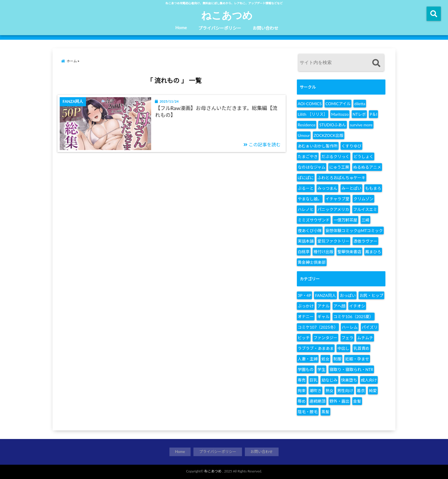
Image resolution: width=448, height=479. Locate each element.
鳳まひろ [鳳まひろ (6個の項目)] (373, 252)
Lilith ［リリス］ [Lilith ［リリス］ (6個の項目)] (313, 114)
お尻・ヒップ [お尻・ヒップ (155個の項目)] (371, 295)
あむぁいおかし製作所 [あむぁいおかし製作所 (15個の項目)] (318, 146)
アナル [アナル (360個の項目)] (323, 306)
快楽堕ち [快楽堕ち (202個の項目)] (349, 380)
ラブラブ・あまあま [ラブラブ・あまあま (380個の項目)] (316, 348)
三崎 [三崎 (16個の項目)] (365, 220)
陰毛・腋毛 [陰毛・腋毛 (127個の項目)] (308, 412)
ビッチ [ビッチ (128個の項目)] (304, 338)
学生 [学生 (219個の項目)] (321, 369)
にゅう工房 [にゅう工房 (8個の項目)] (339, 167)
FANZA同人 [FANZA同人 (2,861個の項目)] (325, 295)
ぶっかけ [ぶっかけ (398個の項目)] (306, 306)
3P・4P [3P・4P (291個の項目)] (304, 295)
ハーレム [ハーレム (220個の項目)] (350, 327)
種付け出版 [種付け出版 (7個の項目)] (323, 252)
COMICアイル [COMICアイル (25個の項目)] (338, 104)
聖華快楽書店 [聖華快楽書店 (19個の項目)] (349, 252)
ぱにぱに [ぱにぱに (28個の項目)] (306, 178)
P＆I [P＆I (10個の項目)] (373, 114)
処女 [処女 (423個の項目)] (325, 359)
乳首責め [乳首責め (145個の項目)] (361, 348)
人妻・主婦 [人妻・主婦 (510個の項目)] (308, 359)
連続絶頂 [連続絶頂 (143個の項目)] (317, 401)
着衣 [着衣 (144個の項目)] (361, 391)
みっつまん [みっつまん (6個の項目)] (327, 188)
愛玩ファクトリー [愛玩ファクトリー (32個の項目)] (333, 241)
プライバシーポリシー (220, 28)
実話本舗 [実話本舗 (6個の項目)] (306, 241)
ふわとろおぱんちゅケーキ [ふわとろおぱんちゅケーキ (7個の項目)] (341, 178)
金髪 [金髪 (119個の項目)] (357, 401)
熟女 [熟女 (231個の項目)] (329, 391)
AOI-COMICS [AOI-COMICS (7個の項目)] (310, 104)
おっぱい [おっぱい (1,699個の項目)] (348, 295)
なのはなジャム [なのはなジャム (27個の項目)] (312, 167)
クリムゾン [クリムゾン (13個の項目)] (363, 199)
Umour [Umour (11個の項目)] (304, 135)
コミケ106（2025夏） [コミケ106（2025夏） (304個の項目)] (354, 317)
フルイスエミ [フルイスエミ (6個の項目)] (365, 209)
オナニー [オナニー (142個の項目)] (306, 317)
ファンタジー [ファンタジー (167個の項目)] (325, 338)
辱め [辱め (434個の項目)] (302, 401)
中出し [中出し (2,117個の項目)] (343, 348)
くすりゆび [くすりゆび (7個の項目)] (351, 146)
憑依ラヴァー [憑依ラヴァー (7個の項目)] (365, 241)
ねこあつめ (227, 15)
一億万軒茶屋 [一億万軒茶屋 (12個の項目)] (345, 220)
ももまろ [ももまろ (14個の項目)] (373, 188)
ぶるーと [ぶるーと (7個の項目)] (306, 188)
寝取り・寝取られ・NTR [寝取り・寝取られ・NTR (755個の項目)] (351, 369)
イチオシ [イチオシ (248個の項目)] (357, 306)
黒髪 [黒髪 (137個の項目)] (325, 412)
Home (181, 27)
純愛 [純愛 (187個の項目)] (373, 391)
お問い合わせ (265, 28)
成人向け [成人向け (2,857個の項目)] (369, 380)
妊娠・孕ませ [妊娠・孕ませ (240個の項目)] (357, 359)
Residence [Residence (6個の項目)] (307, 125)
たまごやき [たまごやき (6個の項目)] (308, 156)
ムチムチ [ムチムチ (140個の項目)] (365, 338)
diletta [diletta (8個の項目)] (360, 104)
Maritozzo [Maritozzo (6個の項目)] (340, 114)
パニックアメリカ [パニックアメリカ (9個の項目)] (333, 209)
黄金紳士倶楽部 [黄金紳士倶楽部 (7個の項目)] (312, 262)
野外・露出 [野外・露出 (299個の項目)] (339, 401)
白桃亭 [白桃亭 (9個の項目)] (304, 252)
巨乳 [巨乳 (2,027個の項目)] (313, 380)
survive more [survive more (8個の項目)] (361, 125)
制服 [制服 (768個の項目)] (337, 359)
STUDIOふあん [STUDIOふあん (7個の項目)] (333, 125)
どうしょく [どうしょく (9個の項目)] (363, 156)
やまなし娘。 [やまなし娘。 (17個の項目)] (310, 199)
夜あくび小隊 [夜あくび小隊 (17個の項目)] (310, 230)
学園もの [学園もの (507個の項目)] (306, 369)
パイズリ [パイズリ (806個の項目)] (370, 327)
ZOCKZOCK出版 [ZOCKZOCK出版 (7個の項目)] (329, 135)
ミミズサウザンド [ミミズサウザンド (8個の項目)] (314, 220)
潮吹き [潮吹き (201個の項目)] (315, 391)
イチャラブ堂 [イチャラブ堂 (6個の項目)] (337, 199)
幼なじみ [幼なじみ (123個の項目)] (329, 380)
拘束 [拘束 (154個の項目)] (302, 391)
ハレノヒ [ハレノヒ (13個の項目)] (306, 209)
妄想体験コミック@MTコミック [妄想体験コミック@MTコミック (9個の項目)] (354, 230)
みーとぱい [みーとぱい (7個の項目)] (351, 188)
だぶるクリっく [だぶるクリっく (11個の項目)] (335, 156)
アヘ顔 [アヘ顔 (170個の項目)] (339, 306)
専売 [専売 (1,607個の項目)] (302, 380)
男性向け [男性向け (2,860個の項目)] (345, 391)
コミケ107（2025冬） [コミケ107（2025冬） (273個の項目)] (318, 327)
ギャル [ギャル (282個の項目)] (323, 317)
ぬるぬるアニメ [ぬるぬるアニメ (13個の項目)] (367, 167)
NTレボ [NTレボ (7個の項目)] (359, 114)
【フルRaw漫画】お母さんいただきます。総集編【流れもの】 (216, 111)
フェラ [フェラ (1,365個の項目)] (347, 338)
